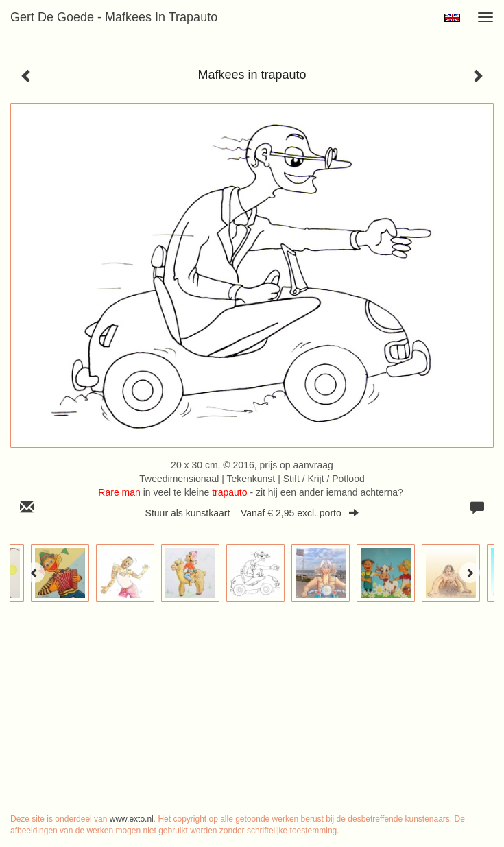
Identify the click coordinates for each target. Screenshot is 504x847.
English (452, 18)
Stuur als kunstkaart (252, 513)
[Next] (470, 573)
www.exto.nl (132, 819)
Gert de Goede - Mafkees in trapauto (114, 17)
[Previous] (34, 573)
